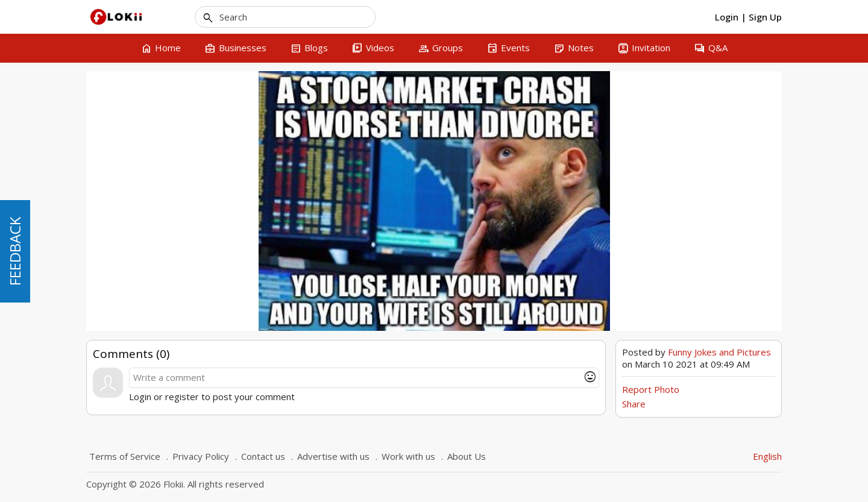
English (767, 456)
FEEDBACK (15, 251)
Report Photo (651, 389)
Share (634, 404)
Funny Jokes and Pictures (719, 352)
